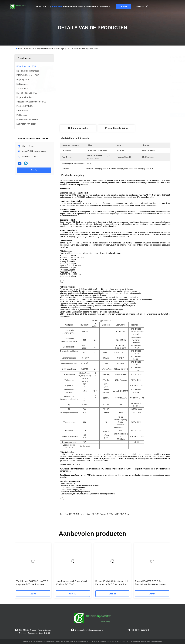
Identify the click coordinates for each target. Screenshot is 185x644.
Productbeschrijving (116, 128)
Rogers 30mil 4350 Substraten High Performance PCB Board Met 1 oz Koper (112, 583)
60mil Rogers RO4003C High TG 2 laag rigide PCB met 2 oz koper (32, 583)
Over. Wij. (47, 6)
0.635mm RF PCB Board (119, 514)
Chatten (124, 6)
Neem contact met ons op (99, 6)
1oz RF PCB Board (74, 514)
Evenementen (70, 6)
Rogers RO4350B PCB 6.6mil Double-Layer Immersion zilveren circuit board (150, 583)
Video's (81, 6)
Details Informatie (78, 128)
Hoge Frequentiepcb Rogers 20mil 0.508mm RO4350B (72, 583)
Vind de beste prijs (130, 115)
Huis (39, 6)
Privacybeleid (36, 641)
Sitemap (26, 641)
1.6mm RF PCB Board (95, 514)
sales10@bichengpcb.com (34, 151)
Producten (57, 6)
